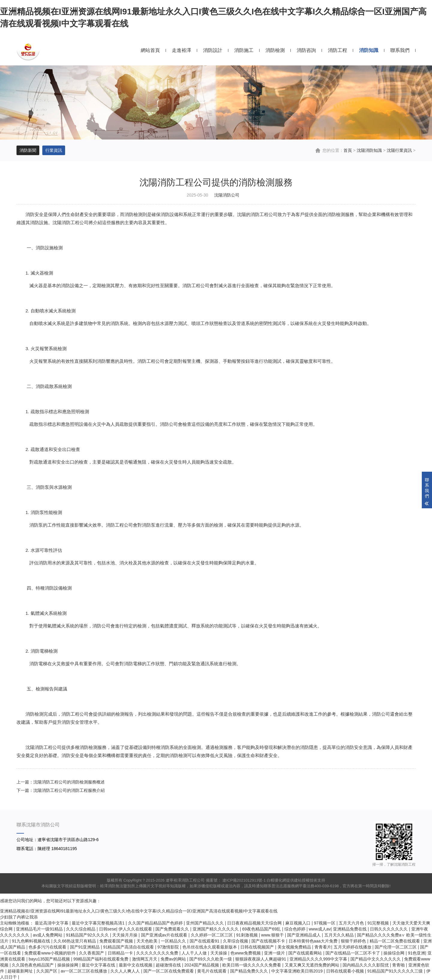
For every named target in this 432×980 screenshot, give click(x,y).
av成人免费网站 (48, 935)
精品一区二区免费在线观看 (395, 941)
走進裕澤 (181, 50)
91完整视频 (379, 923)
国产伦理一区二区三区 (396, 947)
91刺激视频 (247, 935)
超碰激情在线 (169, 965)
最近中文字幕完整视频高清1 (99, 923)
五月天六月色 (352, 923)
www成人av (320, 929)
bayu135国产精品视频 (50, 959)
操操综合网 (394, 953)
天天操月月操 (125, 935)
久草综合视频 (236, 941)
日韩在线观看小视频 (346, 971)
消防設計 (213, 50)
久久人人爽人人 (126, 971)
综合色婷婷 (295, 929)
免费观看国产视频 (117, 941)
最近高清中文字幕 (52, 923)
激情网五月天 (145, 959)
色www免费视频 (246, 953)
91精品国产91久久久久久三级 (396, 971)
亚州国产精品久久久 (205, 923)
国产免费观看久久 (173, 929)
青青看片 (323, 947)
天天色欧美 (148, 941)
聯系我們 (400, 50)
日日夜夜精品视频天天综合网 (255, 923)
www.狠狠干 (273, 935)
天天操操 (219, 953)
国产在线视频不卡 (269, 941)
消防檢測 (275, 50)
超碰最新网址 (21, 971)
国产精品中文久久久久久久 (376, 959)
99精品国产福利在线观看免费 (102, 959)
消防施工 (244, 50)
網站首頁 (150, 50)
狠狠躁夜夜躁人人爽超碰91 (261, 959)
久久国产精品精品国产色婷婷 (156, 923)
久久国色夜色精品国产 (33, 965)
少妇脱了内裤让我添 (19, 917)
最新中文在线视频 (136, 965)
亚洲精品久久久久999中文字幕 (319, 959)
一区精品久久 (174, 941)
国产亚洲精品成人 (304, 935)
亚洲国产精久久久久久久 (216, 929)
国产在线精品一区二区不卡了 (353, 953)
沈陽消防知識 (369, 150)
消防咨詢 (306, 50)
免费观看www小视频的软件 (50, 953)
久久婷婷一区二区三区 (212, 935)
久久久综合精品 (81, 929)
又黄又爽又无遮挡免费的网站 (313, 965)
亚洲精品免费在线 (350, 929)
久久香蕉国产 (92, 953)
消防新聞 (28, 150)
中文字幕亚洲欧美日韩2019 (297, 971)
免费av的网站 (174, 959)
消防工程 (337, 50)
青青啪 (399, 965)
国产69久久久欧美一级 (211, 959)
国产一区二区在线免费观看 (169, 971)
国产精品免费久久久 (250, 971)
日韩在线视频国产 (258, 947)
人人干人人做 (195, 953)
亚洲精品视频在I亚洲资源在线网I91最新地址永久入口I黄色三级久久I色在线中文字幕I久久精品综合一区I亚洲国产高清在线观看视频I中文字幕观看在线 (139, 911)
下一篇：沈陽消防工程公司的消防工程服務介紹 (61, 790)
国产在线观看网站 (306, 953)
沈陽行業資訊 (399, 150)
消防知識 (369, 50)
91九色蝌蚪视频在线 (31, 941)
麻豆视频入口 (298, 923)
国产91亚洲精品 (85, 947)
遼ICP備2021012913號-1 (244, 880)
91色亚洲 (417, 953)
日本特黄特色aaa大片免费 (314, 941)
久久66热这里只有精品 (75, 941)
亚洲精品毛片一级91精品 (40, 929)
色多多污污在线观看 (48, 947)
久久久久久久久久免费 (158, 953)
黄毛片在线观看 (212, 971)
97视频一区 (325, 923)
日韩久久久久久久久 (389, 929)
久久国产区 (47, 971)
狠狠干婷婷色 (354, 941)
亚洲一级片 (275, 953)
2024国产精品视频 (202, 965)
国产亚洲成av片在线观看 (165, 935)
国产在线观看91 (205, 941)
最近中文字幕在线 (99, 965)
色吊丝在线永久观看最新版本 (210, 947)
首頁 (348, 150)
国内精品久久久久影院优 (366, 965)
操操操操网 (68, 965)
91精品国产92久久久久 (88, 935)
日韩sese (108, 929)
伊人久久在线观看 (136, 929)
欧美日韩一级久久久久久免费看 (252, 965)
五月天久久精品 (340, 935)
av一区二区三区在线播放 (84, 971)
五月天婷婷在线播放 (353, 947)
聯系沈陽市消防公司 (38, 825)
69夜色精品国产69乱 (262, 929)
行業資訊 (54, 150)
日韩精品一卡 (121, 953)
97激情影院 (169, 947)
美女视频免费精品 (295, 947)
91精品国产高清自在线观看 (129, 947)
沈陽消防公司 (227, 195)
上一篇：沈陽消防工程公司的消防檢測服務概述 (61, 782)
